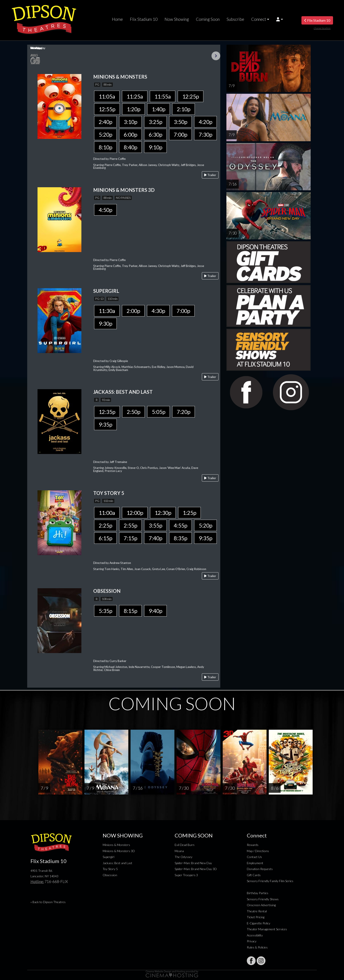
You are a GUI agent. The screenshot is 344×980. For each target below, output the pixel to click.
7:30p (205, 134)
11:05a (107, 96)
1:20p (133, 109)
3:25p (155, 122)
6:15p (105, 538)
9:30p (105, 323)
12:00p (135, 513)
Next (216, 56)
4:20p (205, 122)
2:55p (130, 525)
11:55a (163, 96)
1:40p (159, 109)
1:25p (189, 513)
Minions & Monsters (116, 845)
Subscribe (235, 19)
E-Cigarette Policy (259, 923)
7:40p (155, 538)
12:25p (191, 96)
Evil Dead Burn (185, 845)
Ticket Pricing (256, 917)
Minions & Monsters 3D (119, 851)
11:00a (107, 513)
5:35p (105, 611)
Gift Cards (254, 875)
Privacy (252, 941)
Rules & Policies (257, 947)
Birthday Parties (258, 893)
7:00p (180, 134)
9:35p (105, 424)
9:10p (155, 147)
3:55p (155, 525)
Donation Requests (260, 869)
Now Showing (177, 19)
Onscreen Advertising (261, 905)
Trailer (210, 175)
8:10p (105, 147)
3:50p (180, 122)
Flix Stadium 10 (144, 19)
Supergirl (108, 857)
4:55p (180, 525)
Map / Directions (258, 851)
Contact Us (254, 857)
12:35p (107, 412)
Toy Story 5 (110, 869)
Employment (255, 863)
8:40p (130, 147)
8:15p (130, 611)
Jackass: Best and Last (117, 863)
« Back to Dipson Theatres (48, 902)
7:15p (130, 538)
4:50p (105, 210)
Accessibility (255, 935)
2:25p (105, 525)
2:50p (133, 412)
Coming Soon (208, 19)
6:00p (130, 134)
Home (117, 19)
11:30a (107, 311)
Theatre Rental (257, 911)
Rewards (253, 845)
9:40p (155, 611)
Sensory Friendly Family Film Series (270, 881)
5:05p (159, 412)
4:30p (158, 311)
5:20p (105, 134)
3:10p (130, 122)
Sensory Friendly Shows (263, 899)
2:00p (133, 311)
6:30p (155, 134)
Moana (179, 851)
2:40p (105, 122)
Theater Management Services (267, 929)
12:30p (163, 513)
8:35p (180, 538)
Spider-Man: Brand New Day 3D (196, 869)
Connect (259, 19)
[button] (280, 19)
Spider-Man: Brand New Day (193, 863)
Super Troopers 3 (186, 875)
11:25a (135, 96)
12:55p (107, 109)
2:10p (184, 109)
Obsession (110, 875)
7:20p (184, 412)
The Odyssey (184, 857)
